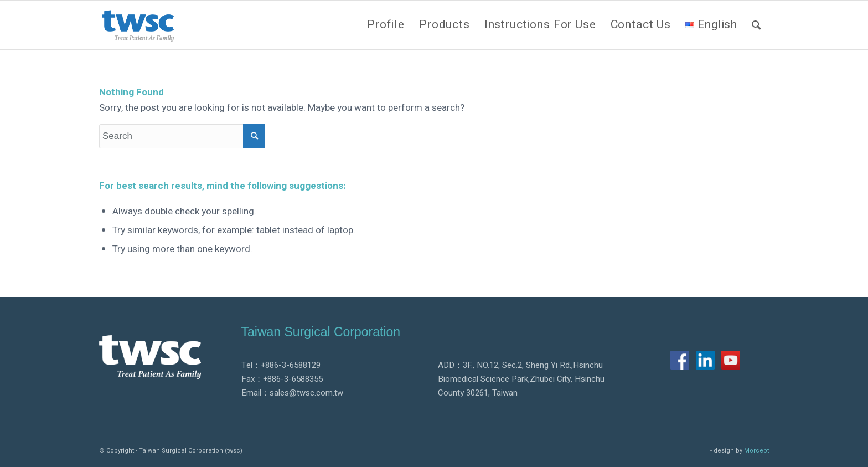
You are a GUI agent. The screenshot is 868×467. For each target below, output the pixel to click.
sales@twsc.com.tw (306, 393)
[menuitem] (386, 25)
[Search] (757, 25)
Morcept (756, 451)
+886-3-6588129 (291, 365)
